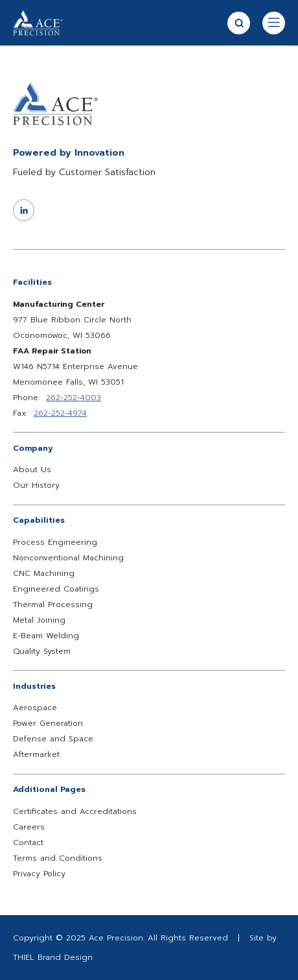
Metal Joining (39, 620)
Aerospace (35, 708)
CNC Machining (44, 573)
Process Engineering (55, 542)
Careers (29, 827)
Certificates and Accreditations (75, 811)
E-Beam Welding (46, 636)
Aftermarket (36, 754)
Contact (28, 843)
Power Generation (48, 723)
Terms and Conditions (58, 858)
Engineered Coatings (56, 589)
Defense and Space (53, 739)
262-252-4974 (60, 413)
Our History (36, 485)
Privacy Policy (39, 874)
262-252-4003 (74, 398)
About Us (32, 470)
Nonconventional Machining (68, 558)
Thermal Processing (53, 604)
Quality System (42, 651)
